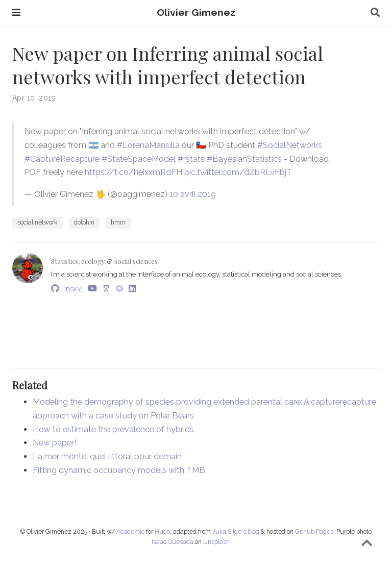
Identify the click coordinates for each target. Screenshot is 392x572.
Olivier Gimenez (196, 13)
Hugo (162, 532)
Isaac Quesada (173, 542)
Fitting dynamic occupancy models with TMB (119, 470)
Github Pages (314, 532)
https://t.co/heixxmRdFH (133, 172)
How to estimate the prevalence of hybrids (113, 429)
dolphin (84, 222)
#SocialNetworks (290, 145)
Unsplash (216, 542)
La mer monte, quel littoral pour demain (107, 456)
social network (38, 222)
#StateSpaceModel (139, 159)
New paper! (54, 443)
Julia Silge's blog (236, 532)
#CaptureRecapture (62, 159)
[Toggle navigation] (16, 13)
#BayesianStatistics (244, 159)
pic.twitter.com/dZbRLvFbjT (238, 172)
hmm (118, 222)
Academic (130, 532)
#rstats (191, 159)
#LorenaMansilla (148, 145)
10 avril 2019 (193, 194)
